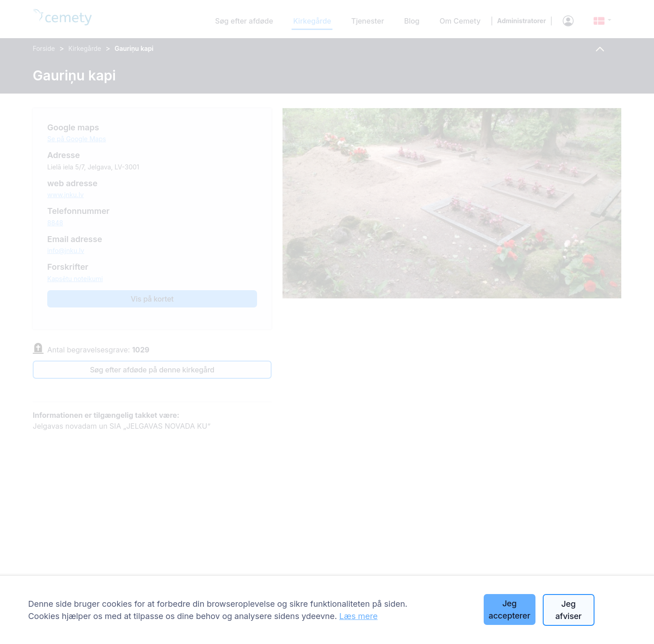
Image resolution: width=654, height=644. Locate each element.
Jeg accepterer (510, 609)
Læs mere (359, 616)
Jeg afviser (569, 610)
